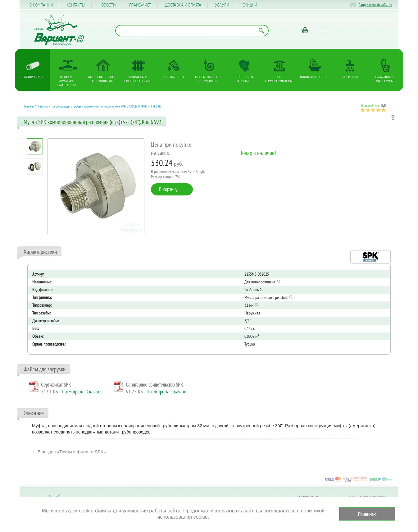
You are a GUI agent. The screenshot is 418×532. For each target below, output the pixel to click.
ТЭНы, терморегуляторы (278, 79)
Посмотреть (72, 392)
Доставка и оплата (183, 5)
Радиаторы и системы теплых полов (137, 81)
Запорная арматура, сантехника (67, 81)
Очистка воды (173, 77)
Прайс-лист (140, 5)
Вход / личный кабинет (375, 5)
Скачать (94, 392)
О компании (41, 5)
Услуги (222, 5)
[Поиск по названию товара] (192, 31)
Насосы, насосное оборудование (208, 79)
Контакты (76, 5)
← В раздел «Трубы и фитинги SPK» (69, 452)
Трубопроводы (31, 77)
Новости (107, 5)
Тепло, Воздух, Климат (243, 79)
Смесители (349, 77)
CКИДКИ (250, 5)
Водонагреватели (314, 77)
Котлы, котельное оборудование (102, 79)
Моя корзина (320, 30)
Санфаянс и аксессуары (385, 79)
